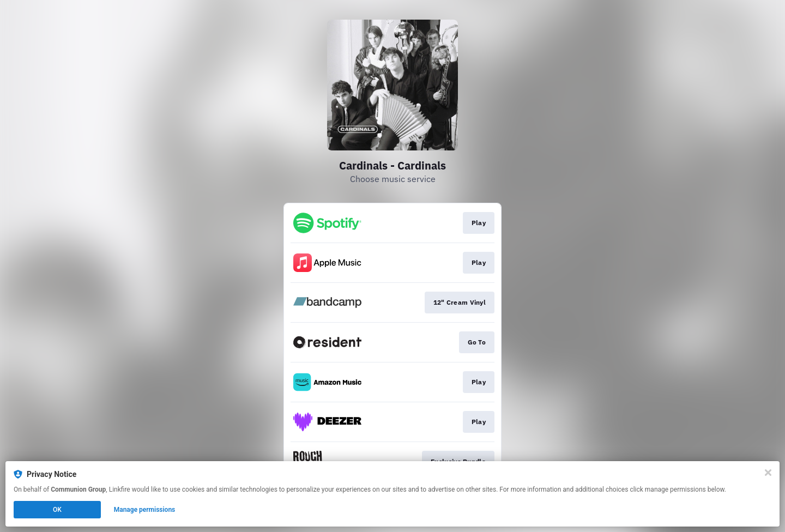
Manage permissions (145, 510)
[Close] (768, 473)
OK (57, 510)
